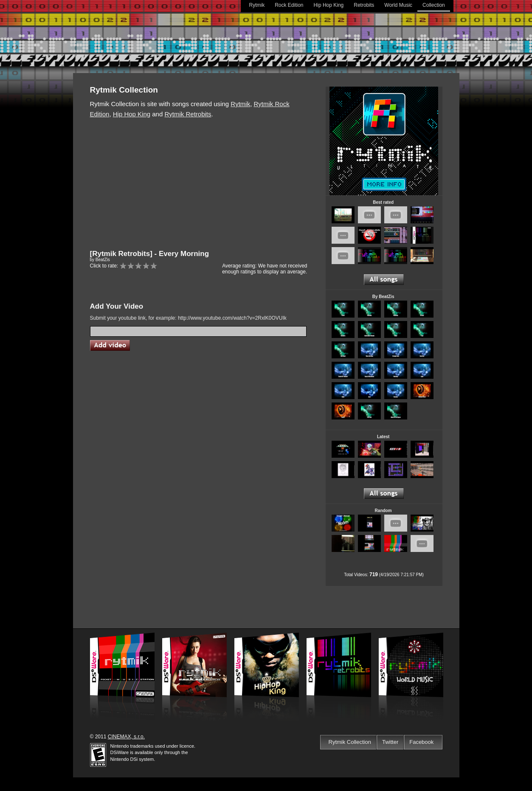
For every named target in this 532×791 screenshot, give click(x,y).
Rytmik (257, 5)
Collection (434, 5)
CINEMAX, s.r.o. (126, 737)
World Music (398, 5)
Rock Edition (289, 5)
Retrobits (364, 5)
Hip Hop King (329, 5)
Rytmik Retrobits (188, 114)
